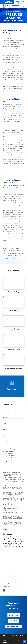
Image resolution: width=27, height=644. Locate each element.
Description (7, 461)
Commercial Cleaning (10, 456)
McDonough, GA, (9, 543)
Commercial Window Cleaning (13, 458)
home (13, 65)
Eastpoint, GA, (6, 540)
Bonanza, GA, (14, 547)
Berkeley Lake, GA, (15, 545)
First (4, 415)
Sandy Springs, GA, (17, 543)
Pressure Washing (10, 449)
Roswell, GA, (8, 547)
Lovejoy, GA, (6, 538)
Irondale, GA (20, 547)
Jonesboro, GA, (19, 538)
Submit (6, 529)
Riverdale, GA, (13, 540)
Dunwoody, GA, (6, 545)
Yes (6, 510)
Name (5, 410)
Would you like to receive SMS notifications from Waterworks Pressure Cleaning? (12, 474)
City (4, 435)
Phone (5, 423)
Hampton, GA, (12, 538)
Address (6, 429)
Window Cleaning (9, 453)
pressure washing (7, 49)
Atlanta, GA (6, 584)
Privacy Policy (14, 641)
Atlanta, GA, (13, 536)
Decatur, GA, (19, 536)
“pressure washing (18, 105)
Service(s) (6, 447)
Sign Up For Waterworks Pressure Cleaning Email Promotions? (12, 508)
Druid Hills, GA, (6, 536)
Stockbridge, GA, (9, 541)
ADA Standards (6, 641)
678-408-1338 (6, 586)
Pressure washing (12, 190)
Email (5, 417)
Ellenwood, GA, (16, 541)
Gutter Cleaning (9, 451)
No (6, 485)
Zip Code (6, 441)
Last (15, 415)
